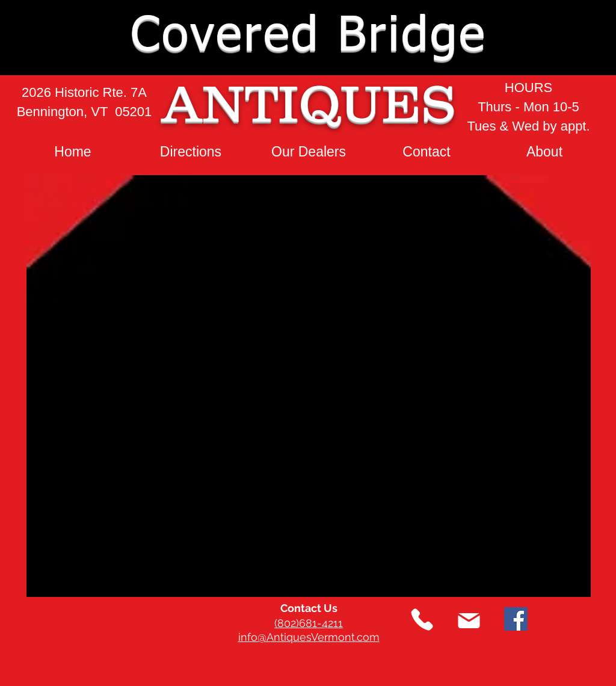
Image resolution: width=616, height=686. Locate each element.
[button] (571, 37)
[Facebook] (516, 619)
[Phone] (422, 619)
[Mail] (469, 620)
